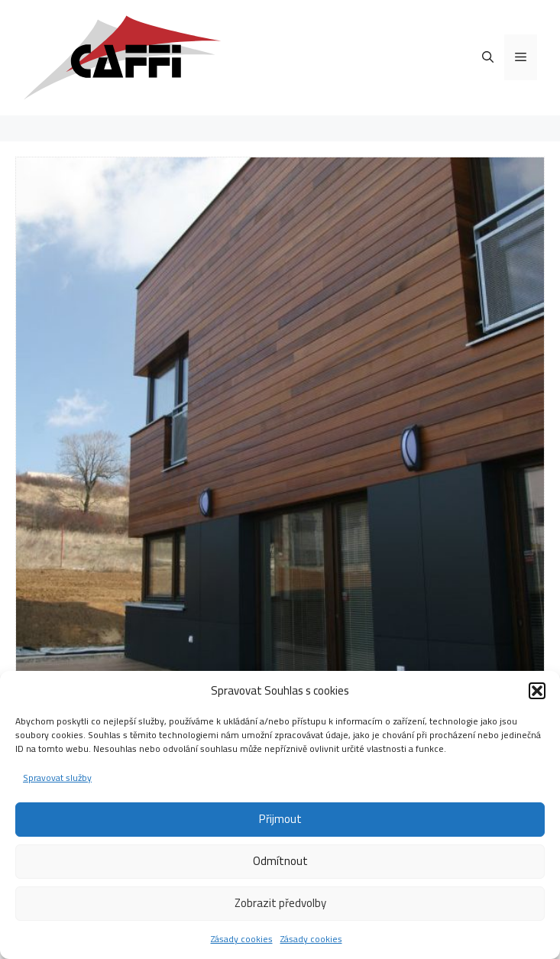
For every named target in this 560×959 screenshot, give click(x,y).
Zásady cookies (242, 939)
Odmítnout (280, 861)
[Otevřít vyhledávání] (488, 57)
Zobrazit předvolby (280, 903)
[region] (280, 421)
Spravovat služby (57, 778)
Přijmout (280, 819)
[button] (537, 691)
